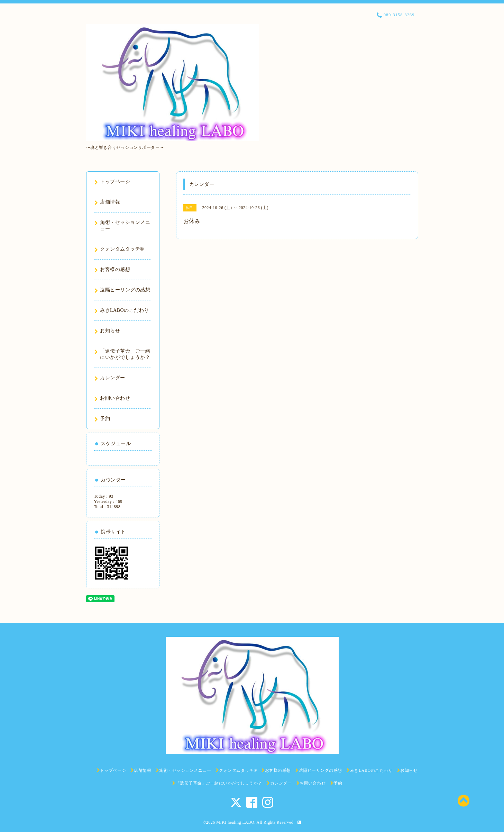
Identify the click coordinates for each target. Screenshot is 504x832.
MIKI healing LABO (235, 822)
